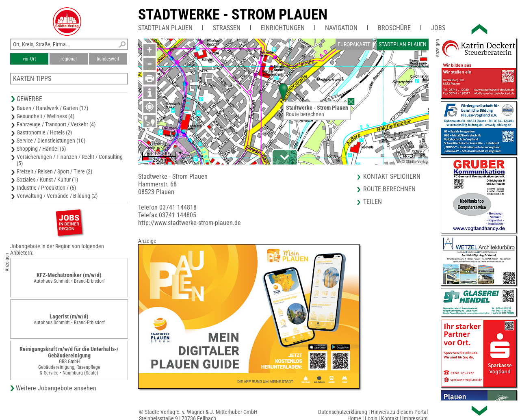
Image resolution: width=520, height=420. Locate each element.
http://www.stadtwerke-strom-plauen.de (190, 223)
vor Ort (29, 59)
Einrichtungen (283, 28)
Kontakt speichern (392, 176)
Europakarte (354, 44)
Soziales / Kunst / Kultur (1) (47, 180)
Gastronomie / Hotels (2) (44, 132)
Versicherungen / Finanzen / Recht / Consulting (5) (70, 160)
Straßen (227, 28)
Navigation (341, 28)
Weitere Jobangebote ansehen (56, 388)
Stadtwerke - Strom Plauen (233, 15)
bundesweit (108, 59)
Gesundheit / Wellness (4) (45, 116)
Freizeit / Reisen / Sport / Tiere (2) (54, 171)
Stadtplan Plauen (165, 28)
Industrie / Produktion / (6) (46, 188)
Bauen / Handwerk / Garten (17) (52, 108)
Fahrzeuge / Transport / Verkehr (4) (56, 124)
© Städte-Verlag (415, 161)
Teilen (373, 202)
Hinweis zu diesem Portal (399, 412)
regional (69, 59)
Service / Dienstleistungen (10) (51, 141)
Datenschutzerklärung (343, 412)
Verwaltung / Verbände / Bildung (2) (57, 196)
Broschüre (394, 28)
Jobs (438, 28)
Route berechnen (305, 114)
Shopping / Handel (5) (41, 149)
